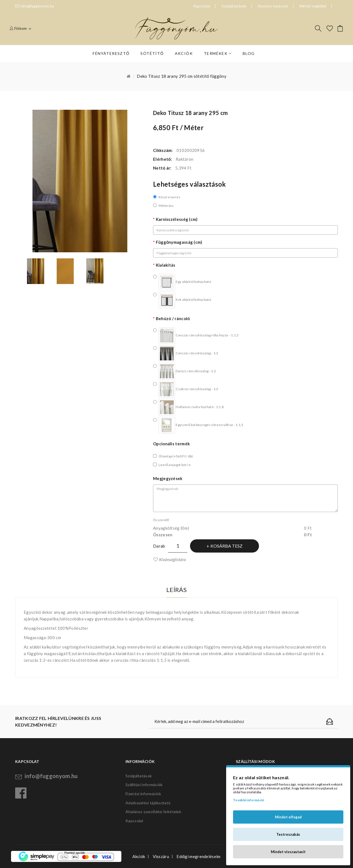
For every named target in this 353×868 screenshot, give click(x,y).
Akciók (139, 856)
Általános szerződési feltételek (153, 812)
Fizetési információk (143, 794)
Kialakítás (166, 265)
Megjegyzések (168, 478)
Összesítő (161, 520)
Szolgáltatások (234, 6)
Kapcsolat (135, 821)
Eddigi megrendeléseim (198, 856)
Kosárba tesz (226, 546)
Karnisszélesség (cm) (177, 219)
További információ (249, 800)
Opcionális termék (171, 444)
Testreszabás (288, 834)
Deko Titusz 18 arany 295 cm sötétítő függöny (182, 76)
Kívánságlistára (173, 559)
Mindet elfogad (288, 817)
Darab (159, 546)
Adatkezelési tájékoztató (148, 803)
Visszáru (161, 856)
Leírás (176, 590)
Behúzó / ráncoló (173, 318)
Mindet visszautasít (288, 852)
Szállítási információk (144, 785)
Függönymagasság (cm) (179, 242)
